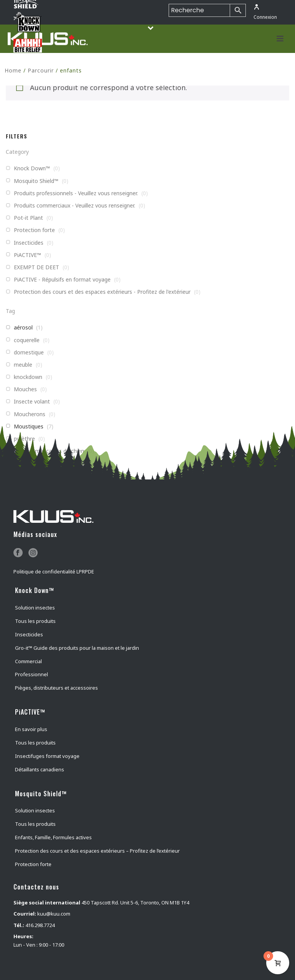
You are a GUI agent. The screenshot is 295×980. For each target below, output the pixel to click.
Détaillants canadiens (40, 769)
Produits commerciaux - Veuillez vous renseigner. (75, 206)
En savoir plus (31, 729)
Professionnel (31, 674)
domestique (29, 352)
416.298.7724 (40, 925)
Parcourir (41, 70)
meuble (23, 365)
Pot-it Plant (28, 218)
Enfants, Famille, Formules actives (53, 837)
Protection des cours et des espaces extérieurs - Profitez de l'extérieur (102, 292)
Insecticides (29, 243)
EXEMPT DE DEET (36, 267)
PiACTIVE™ (27, 255)
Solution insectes (35, 608)
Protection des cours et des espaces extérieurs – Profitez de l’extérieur (97, 851)
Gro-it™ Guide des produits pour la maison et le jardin (77, 648)
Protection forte (34, 230)
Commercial (28, 661)
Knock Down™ (32, 168)
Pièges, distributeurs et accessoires (56, 688)
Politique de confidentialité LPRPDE (54, 572)
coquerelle (27, 340)
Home (13, 70)
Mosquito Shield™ (36, 181)
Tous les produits (35, 621)
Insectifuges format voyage (47, 756)
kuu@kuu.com (54, 914)
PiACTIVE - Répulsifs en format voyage (62, 280)
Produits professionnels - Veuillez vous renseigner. (76, 193)
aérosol (23, 328)
